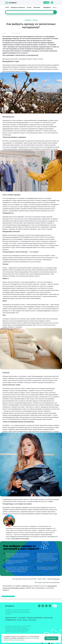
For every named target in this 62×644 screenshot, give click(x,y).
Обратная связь (48, 618)
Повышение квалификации (35, 618)
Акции (55, 7)
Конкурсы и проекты (18, 7)
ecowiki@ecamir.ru (23, 632)
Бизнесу (25, 620)
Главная (28, 20)
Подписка (46, 3)
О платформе (22, 618)
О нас (7, 7)
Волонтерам (32, 620)
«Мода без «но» (27, 586)
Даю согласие (51, 638)
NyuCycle (56, 579)
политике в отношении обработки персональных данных (21, 639)
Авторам (19, 620)
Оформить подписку (11, 618)
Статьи (29, 7)
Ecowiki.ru (10, 606)
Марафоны (47, 7)
